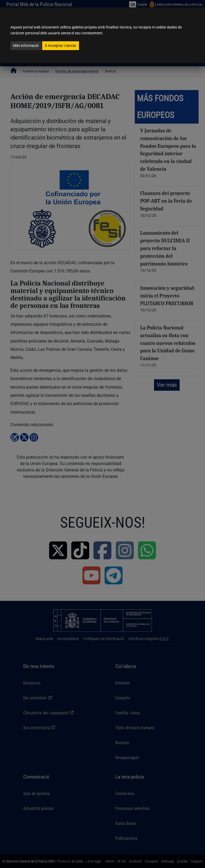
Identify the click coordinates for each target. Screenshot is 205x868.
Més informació (26, 46)
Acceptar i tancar (61, 46)
